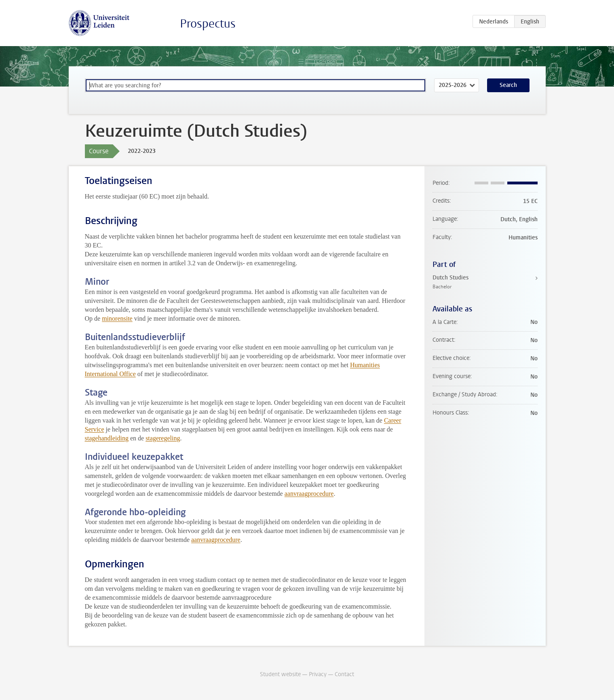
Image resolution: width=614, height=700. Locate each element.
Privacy (318, 674)
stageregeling (163, 438)
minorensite (117, 318)
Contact (344, 674)
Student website (280, 674)
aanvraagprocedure (309, 494)
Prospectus (208, 24)
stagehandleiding (107, 438)
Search (508, 85)
